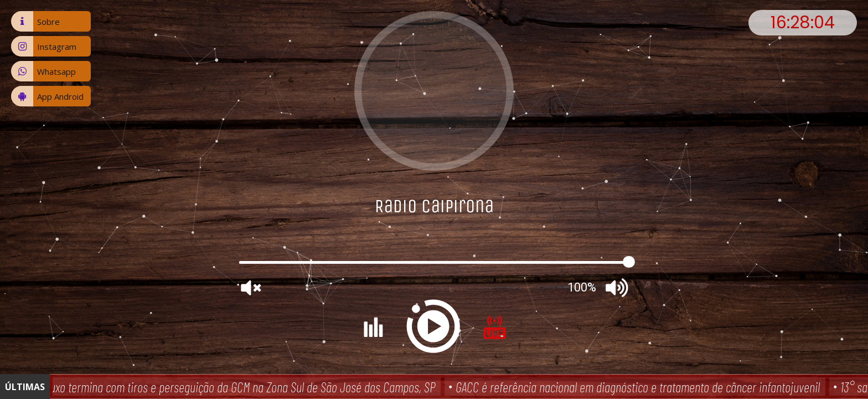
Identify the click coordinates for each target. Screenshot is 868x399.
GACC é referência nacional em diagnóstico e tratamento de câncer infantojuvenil (639, 387)
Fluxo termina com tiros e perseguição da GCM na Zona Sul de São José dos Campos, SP (240, 387)
